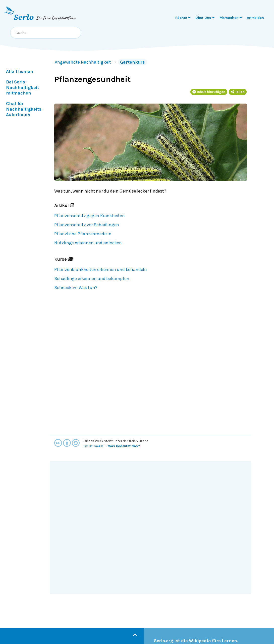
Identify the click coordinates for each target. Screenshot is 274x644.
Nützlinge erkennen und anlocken (88, 243)
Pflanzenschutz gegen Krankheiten (90, 216)
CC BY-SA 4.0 (93, 446)
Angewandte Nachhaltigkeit (83, 62)
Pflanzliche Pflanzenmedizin (83, 234)
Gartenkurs (132, 62)
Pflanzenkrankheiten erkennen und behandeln (101, 269)
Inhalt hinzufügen (209, 92)
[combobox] (46, 33)
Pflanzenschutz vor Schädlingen (87, 225)
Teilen (238, 92)
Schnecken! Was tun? (76, 288)
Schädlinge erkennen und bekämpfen (92, 279)
